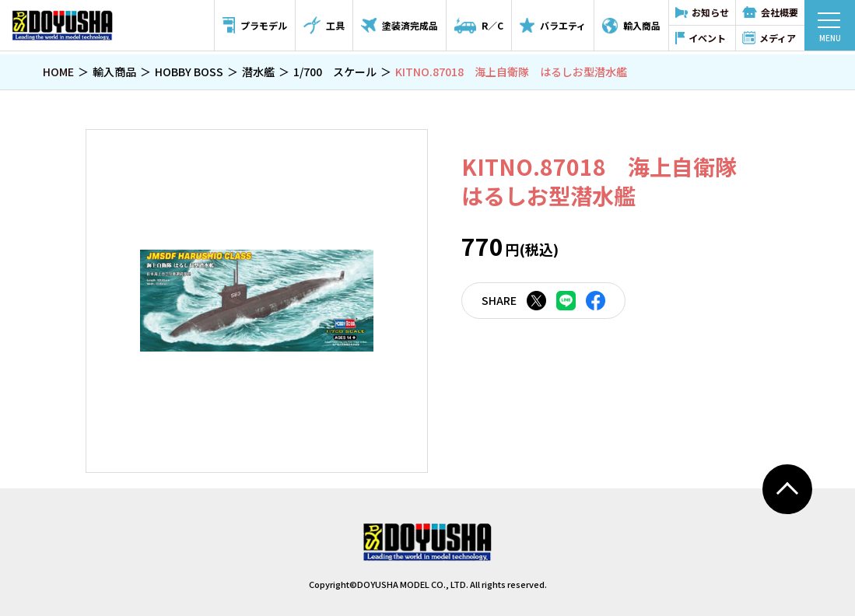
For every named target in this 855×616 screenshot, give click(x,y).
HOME (58, 72)
